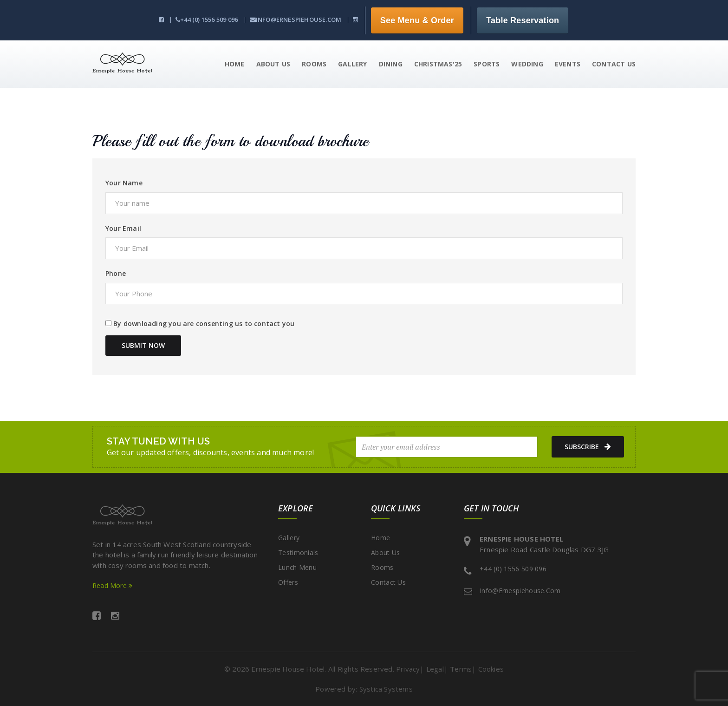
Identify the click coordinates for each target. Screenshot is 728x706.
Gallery (289, 538)
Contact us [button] (614, 64)
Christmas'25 (438, 64)
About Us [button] (273, 64)
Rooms (382, 567)
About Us (385, 552)
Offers (288, 582)
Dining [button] (391, 64)
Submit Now (143, 345)
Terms (461, 669)
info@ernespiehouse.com (296, 20)
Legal (435, 669)
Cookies (491, 669)
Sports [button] (487, 64)
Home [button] (235, 64)
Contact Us (388, 582)
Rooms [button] (314, 64)
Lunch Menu (297, 567)
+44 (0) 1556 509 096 (207, 20)
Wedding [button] (527, 64)
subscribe (585, 447)
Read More (112, 585)
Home (380, 538)
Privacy (408, 669)
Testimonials (298, 552)
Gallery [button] (352, 64)
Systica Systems (386, 689)
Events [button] (568, 64)
